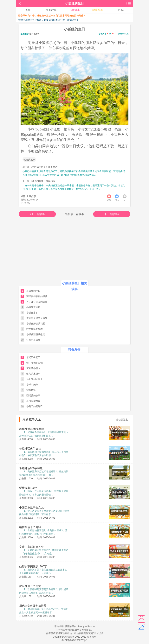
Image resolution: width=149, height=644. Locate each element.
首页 (28, 10)
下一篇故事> (112, 214)
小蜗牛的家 (32, 385)
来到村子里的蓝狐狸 (37, 318)
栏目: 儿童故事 (28, 196)
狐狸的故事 (29, 160)
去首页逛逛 (122, 420)
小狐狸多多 (32, 313)
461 (117, 200)
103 (109, 200)
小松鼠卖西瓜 (33, 401)
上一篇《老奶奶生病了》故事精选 (40, 167)
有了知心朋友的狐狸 (37, 302)
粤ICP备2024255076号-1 (74, 640)
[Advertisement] (74, 252)
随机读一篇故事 (74, 214)
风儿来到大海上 (35, 379)
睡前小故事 (34, 34)
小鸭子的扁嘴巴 (35, 406)
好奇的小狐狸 (33, 340)
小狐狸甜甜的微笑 (36, 334)
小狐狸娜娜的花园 (36, 324)
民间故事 (51, 10)
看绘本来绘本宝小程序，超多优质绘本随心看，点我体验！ (49, 20)
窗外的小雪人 (33, 368)
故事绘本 (98, 10)
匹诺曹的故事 (33, 395)
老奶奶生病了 (33, 357)
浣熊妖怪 (31, 390)
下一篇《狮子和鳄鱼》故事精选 (39, 181)
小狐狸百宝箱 (33, 307)
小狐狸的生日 (33, 291)
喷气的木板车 (33, 374)
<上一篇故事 (37, 214)
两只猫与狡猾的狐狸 (37, 296)
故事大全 (92, 637)
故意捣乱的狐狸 (35, 329)
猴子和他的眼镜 (35, 363)
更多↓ (121, 10)
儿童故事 (74, 10)
